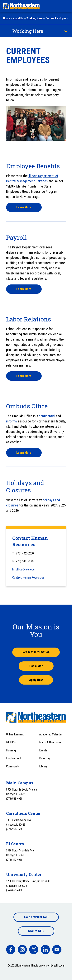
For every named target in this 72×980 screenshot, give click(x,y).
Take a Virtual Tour (36, 917)
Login (62, 966)
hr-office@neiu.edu (23, 569)
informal (12, 421)
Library (43, 766)
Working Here (35, 18)
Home (7, 18)
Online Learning (15, 734)
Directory (45, 758)
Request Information (36, 652)
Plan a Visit (36, 666)
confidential (47, 416)
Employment (14, 758)
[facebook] (11, 950)
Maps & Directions (50, 742)
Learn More (24, 207)
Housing (11, 750)
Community (13, 766)
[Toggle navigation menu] (65, 6)
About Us (18, 18)
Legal (54, 966)
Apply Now (36, 680)
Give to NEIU (36, 931)
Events (43, 750)
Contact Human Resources (28, 577)
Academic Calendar (51, 734)
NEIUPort (12, 742)
